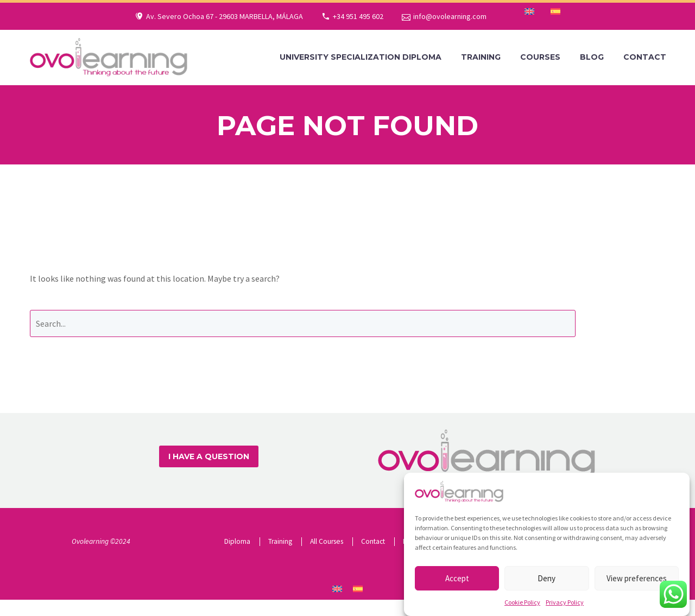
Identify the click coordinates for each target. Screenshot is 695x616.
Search (628, 323)
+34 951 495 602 (358, 16)
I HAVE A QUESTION (209, 456)
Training (481, 57)
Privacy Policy (565, 608)
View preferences (637, 584)
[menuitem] (529, 11)
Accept (457, 584)
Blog (592, 57)
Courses (540, 57)
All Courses (327, 541)
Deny (546, 584)
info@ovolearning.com (450, 16)
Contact (645, 57)
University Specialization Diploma (361, 57)
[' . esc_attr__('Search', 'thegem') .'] (303, 323)
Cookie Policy (522, 608)
